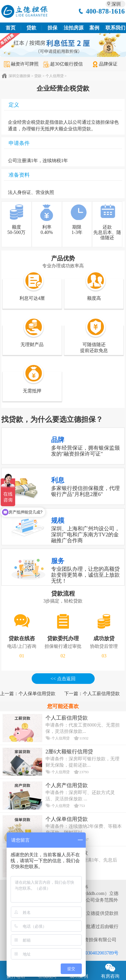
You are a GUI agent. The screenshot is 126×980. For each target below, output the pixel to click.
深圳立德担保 (19, 76)
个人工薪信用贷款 (101, 693)
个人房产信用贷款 (67, 785)
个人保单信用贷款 (37, 693)
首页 (11, 28)
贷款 (31, 28)
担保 (52, 28)
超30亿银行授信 (63, 64)
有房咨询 (110, 970)
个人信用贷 (55, 76)
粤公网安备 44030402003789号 (87, 953)
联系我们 (115, 28)
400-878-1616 (105, 11)
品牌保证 (105, 64)
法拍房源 (74, 28)
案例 (94, 28)
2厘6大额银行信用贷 (69, 752)
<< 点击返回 (63, 679)
